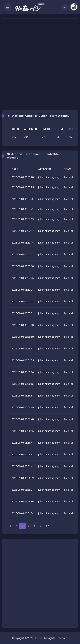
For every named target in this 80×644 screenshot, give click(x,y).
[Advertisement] (40, 64)
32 (48, 526)
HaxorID (39, 638)
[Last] (41, 526)
